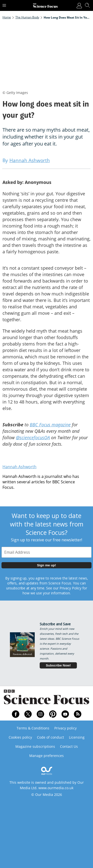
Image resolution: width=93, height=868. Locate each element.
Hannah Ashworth (19, 467)
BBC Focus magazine (50, 425)
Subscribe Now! (58, 665)
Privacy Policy (70, 588)
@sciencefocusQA (33, 437)
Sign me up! (46, 565)
